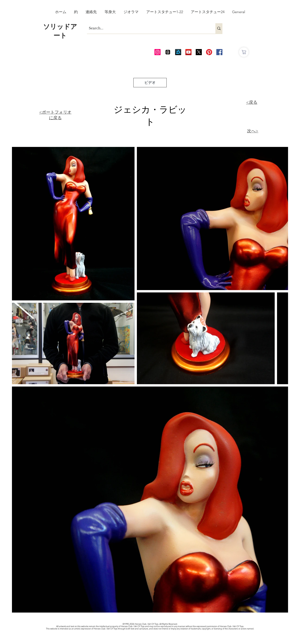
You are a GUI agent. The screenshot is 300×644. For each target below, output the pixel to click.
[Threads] (168, 52)
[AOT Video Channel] (188, 52)
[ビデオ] (150, 83)
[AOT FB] (219, 52)
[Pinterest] (209, 52)
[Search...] (147, 28)
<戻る (252, 102)
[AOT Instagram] (157, 52)
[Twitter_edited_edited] (199, 52)
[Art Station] (178, 52)
